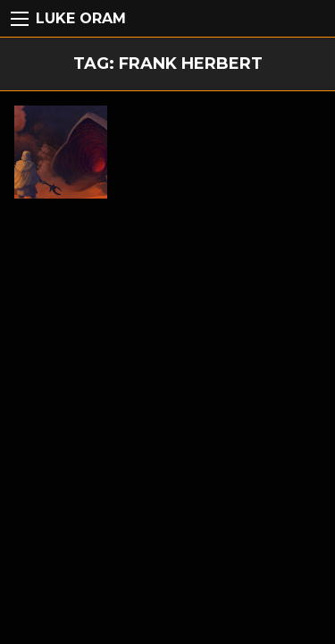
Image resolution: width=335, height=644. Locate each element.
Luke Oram (81, 18)
